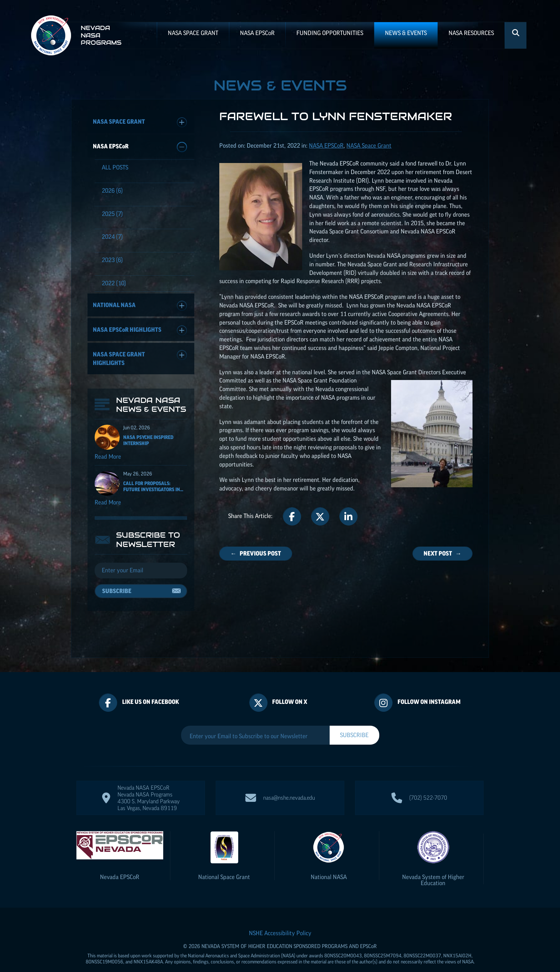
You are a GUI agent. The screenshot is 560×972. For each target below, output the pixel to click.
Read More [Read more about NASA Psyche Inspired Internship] (108, 460)
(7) (112, 214)
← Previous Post (256, 553)
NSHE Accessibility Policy (280, 919)
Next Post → (442, 553)
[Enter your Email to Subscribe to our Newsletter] (255, 722)
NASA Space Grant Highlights (140, 358)
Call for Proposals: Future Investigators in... (153, 490)
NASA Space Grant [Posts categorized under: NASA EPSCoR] (369, 145)
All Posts (115, 167)
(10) (114, 283)
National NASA (140, 306)
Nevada (120, 863)
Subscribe (117, 594)
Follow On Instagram (429, 687)
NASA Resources (471, 33)
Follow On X (290, 687)
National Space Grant (224, 863)
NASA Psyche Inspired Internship (148, 444)
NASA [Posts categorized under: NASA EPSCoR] (326, 145)
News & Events (406, 33)
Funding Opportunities (330, 33)
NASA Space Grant (193, 33)
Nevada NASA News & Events (151, 408)
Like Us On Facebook (151, 687)
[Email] (141, 574)
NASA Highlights (140, 330)
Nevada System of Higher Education (433, 866)
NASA (257, 33)
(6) (112, 191)
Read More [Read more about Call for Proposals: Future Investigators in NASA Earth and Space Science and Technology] (108, 506)
